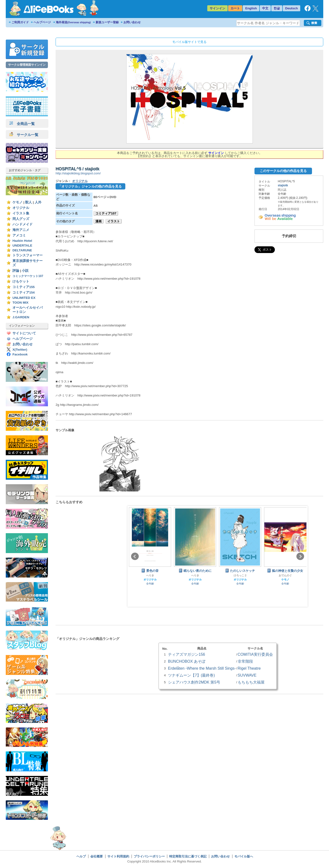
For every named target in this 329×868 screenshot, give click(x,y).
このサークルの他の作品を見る (283, 171)
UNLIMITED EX (24, 298)
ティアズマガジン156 (187, 654)
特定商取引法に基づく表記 (188, 856)
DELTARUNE (22, 250)
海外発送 (73, 22)
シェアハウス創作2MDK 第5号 (194, 682)
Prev (135, 556)
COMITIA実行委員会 (255, 654)
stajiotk (283, 185)
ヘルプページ (42, 22)
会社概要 (97, 856)
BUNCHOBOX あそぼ (187, 661)
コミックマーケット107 (28, 276)
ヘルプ (81, 856)
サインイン (217, 8)
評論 (16, 271)
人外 (38, 202)
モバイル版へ (244, 856)
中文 (265, 8)
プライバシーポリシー (149, 856)
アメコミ (19, 235)
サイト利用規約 (118, 856)
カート (235, 8)
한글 (277, 8)
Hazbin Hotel (22, 241)
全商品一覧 (22, 124)
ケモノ (17, 202)
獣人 (29, 202)
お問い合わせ (132, 22)
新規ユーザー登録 (107, 22)
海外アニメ (21, 230)
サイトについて (24, 333)
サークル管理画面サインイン (27, 65)
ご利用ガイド (20, 22)
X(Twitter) (20, 350)
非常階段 (245, 661)
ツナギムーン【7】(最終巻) (191, 675)
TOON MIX (20, 303)
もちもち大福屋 (251, 682)
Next (300, 556)
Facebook (20, 354)
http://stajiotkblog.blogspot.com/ (78, 173)
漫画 (98, 221)
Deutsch (291, 8)
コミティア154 (24, 292)
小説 (25, 271)
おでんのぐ (285, 575)
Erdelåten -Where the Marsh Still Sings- (202, 668)
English (251, 8)
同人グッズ (21, 219)
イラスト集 (21, 213)
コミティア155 (24, 287)
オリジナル (21, 208)
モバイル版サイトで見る (189, 42)
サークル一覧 (24, 135)
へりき (150, 575)
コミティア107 (106, 213)
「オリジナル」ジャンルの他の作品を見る (90, 186)
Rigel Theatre (249, 668)
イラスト (114, 221)
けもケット (21, 281)
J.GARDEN (21, 317)
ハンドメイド (23, 224)
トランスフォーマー (28, 255)
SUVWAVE (247, 675)
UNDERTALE (22, 245)
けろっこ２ (240, 575)
